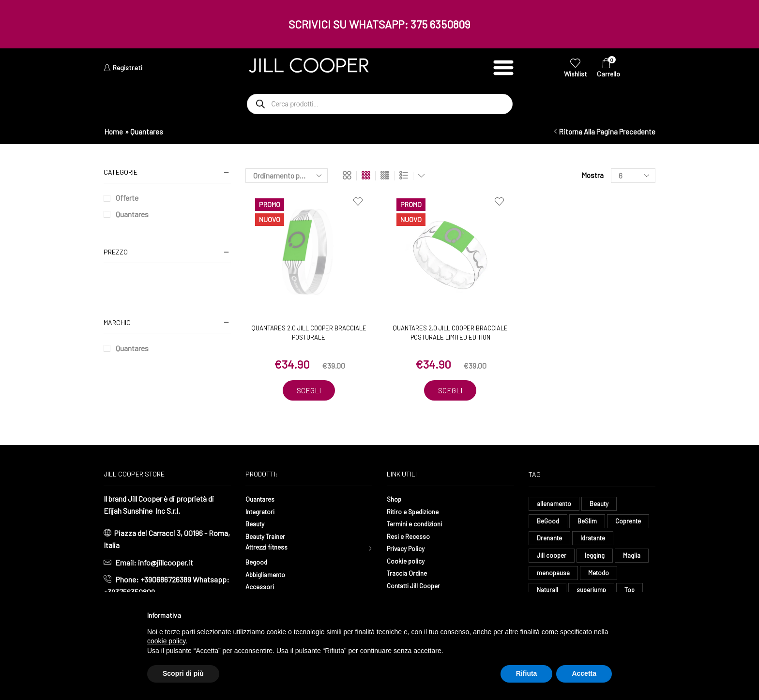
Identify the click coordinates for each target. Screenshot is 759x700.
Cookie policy (409, 561)
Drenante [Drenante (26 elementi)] (550, 541)
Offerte (127, 198)
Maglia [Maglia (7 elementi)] (635, 559)
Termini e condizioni (419, 524)
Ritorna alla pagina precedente (607, 132)
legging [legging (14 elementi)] (596, 559)
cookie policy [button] (166, 641)
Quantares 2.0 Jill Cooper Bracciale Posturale (309, 333)
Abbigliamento (269, 576)
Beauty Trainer (269, 536)
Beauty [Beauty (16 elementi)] (602, 505)
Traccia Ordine (410, 573)
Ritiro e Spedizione (417, 512)
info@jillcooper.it (166, 563)
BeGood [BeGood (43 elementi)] (548, 523)
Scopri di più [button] (183, 673)
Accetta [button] (584, 673)
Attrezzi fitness (271, 549)
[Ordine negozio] (287, 176)
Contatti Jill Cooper (418, 586)
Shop (395, 499)
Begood (258, 564)
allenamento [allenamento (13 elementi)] (555, 505)
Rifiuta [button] (527, 673)
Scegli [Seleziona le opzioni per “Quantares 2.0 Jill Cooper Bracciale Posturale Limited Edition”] (450, 391)
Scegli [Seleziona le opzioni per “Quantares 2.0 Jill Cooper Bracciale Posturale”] (309, 391)
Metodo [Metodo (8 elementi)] (601, 577)
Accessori (262, 589)
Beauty (257, 524)
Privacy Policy (410, 549)
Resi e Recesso (412, 536)
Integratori (263, 512)
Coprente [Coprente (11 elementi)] (631, 523)
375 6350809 (440, 24)
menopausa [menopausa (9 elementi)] (554, 577)
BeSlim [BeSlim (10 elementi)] (588, 523)
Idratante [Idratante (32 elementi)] (596, 541)
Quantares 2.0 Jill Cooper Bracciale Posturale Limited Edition (450, 333)
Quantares (132, 214)
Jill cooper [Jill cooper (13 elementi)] (552, 559)
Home (114, 132)
